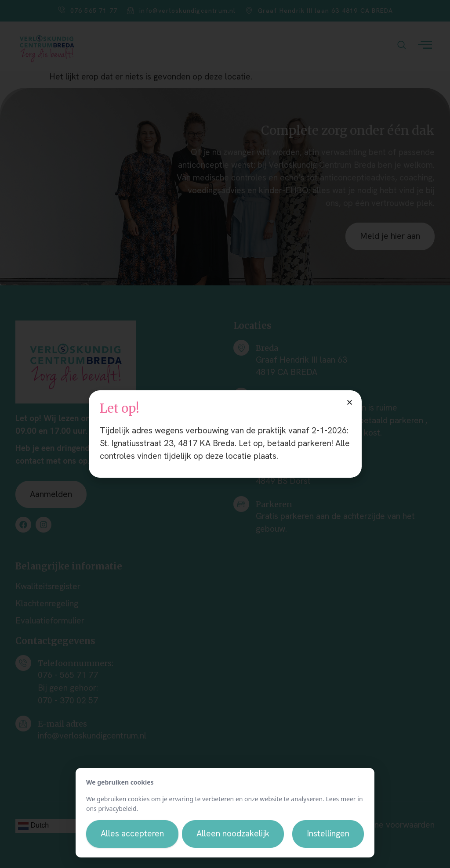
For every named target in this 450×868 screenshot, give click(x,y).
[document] (225, 434)
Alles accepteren (132, 834)
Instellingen (328, 834)
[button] (350, 402)
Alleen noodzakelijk (233, 834)
